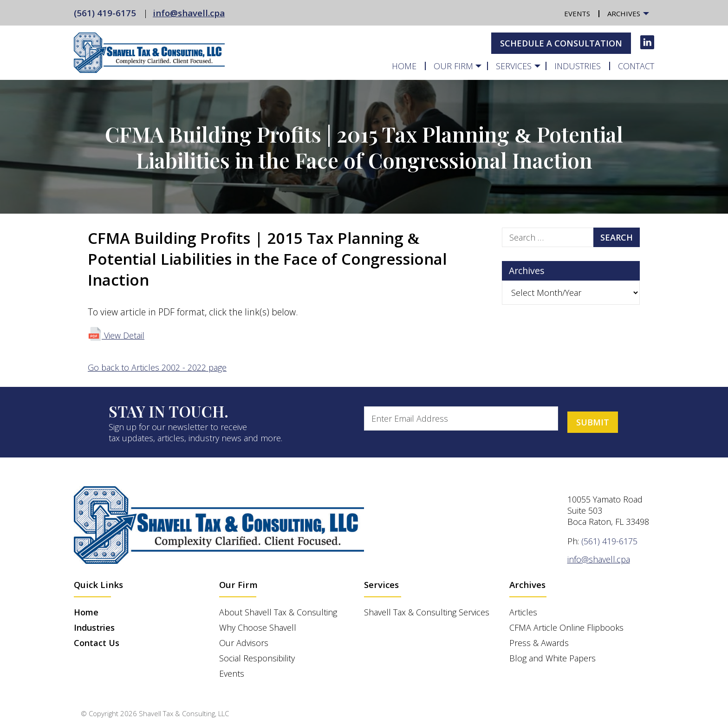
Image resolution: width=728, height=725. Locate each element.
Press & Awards (539, 643)
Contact (636, 66)
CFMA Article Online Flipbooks (566, 627)
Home (404, 66)
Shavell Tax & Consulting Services (427, 612)
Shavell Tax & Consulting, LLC (184, 713)
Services (514, 66)
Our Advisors (244, 643)
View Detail (116, 335)
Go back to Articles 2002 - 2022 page (157, 367)
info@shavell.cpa (189, 13)
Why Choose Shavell (258, 627)
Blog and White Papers (552, 658)
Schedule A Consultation (561, 43)
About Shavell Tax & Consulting (278, 612)
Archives (624, 14)
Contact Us (97, 643)
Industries (578, 66)
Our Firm (453, 66)
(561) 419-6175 (105, 13)
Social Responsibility (257, 658)
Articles (523, 612)
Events (577, 14)
